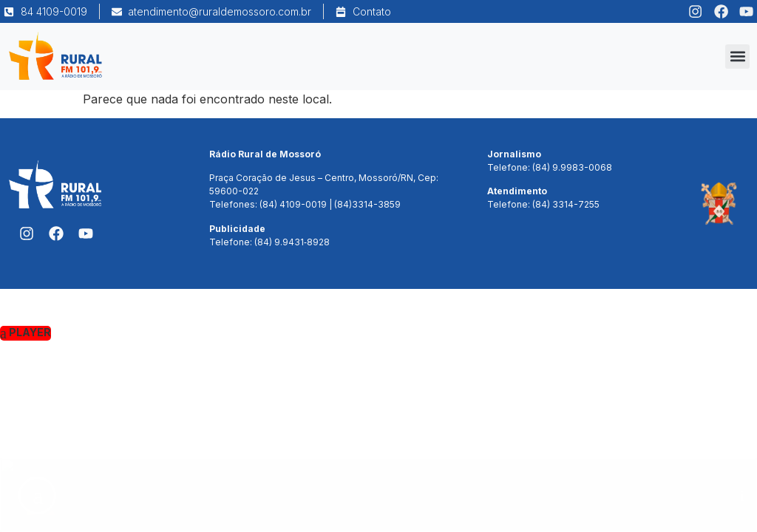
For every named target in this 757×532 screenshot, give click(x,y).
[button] (737, 57)
